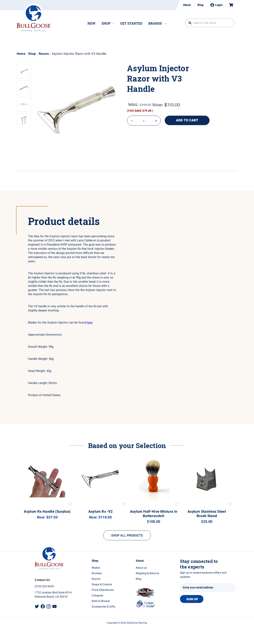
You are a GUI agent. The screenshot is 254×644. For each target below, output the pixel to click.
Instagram (49, 606)
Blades (96, 568)
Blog (201, 5)
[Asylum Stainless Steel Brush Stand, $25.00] (207, 479)
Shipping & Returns (147, 573)
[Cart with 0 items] (229, 5)
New (91, 23)
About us (141, 568)
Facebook (43, 606)
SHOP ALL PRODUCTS (127, 536)
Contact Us (42, 580)
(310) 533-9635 (44, 586)
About (187, 5)
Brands (157, 23)
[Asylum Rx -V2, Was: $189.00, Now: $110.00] (101, 479)
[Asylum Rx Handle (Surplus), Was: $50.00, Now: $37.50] (47, 479)
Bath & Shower (101, 601)
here (90, 322)
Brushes (97, 573)
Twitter (37, 606)
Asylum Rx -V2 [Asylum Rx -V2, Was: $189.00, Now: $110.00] (101, 512)
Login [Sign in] (216, 5)
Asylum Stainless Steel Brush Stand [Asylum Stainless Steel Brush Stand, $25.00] (207, 514)
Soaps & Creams (102, 584)
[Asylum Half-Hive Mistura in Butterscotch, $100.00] (154, 479)
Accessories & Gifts (103, 607)
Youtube (54, 606)
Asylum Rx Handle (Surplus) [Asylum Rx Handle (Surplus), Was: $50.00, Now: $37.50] (47, 512)
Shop (108, 23)
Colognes (97, 596)
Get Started (131, 23)
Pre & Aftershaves (103, 590)
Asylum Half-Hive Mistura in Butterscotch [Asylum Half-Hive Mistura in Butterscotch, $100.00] (154, 514)
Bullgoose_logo (34, 17)
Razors (96, 579)
